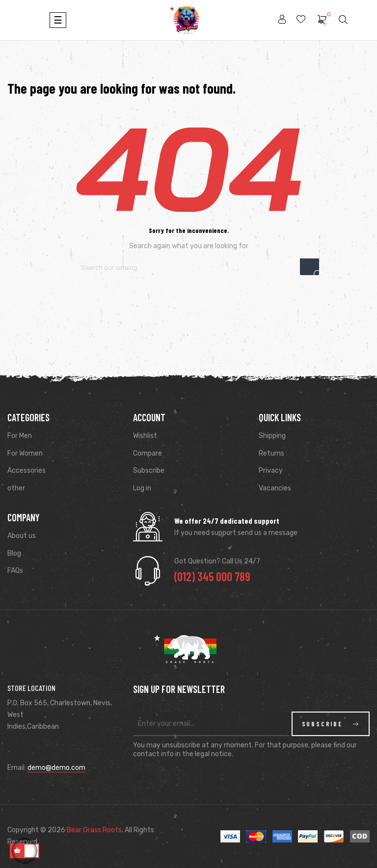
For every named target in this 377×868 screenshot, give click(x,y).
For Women (25, 453)
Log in (142, 488)
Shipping (272, 436)
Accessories (27, 471)
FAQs (15, 571)
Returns (271, 453)
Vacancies (275, 488)
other (16, 488)
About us (22, 536)
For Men (20, 436)
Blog (14, 553)
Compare (148, 453)
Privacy (271, 471)
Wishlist (145, 436)
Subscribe (149, 471)
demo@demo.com (56, 768)
